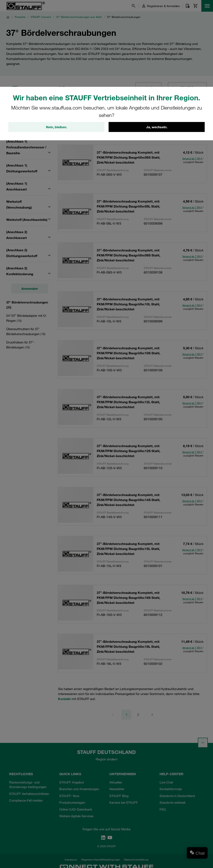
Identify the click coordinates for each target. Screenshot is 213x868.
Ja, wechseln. (157, 127)
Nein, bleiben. (56, 127)
